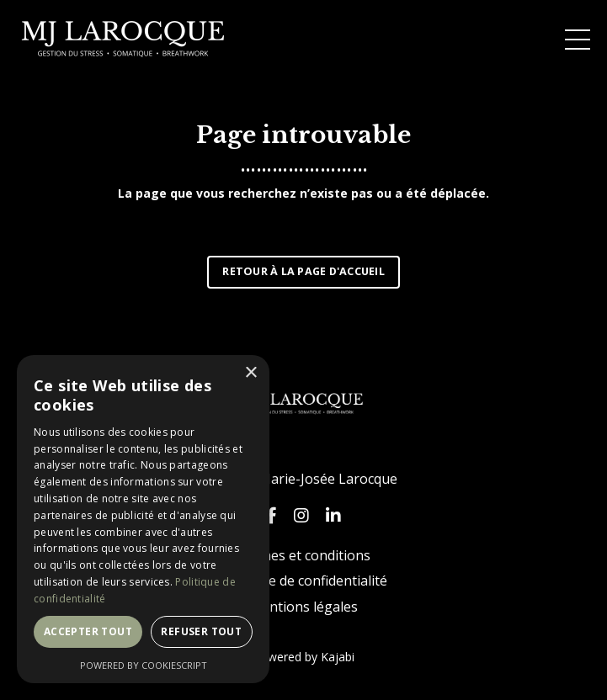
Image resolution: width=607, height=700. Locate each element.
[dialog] (143, 519)
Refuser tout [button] (201, 631)
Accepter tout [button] (88, 631)
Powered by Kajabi (303, 657)
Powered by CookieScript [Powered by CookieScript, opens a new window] (144, 665)
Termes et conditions (303, 555)
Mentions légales (303, 607)
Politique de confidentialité (304, 581)
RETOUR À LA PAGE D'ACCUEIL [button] (303, 271)
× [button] (250, 373)
